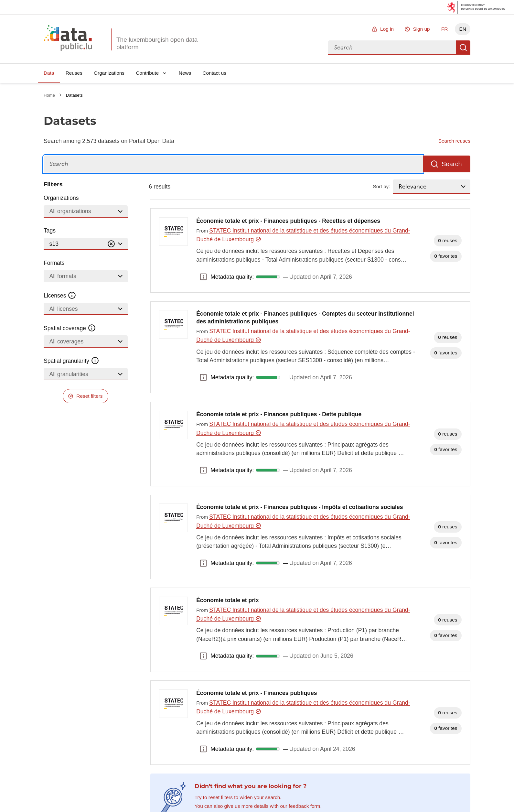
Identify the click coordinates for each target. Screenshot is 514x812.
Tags (50, 231)
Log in (387, 29)
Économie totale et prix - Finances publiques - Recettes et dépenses (288, 221)
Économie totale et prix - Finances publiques (257, 693)
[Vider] (111, 244)
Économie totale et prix (228, 600)
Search (463, 48)
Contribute (147, 73)
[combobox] (392, 48)
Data (49, 73)
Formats (54, 263)
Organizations (109, 73)
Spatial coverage (70, 328)
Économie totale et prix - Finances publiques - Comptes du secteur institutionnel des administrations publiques (305, 318)
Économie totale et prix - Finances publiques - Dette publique (279, 414)
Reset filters (89, 396)
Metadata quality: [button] (203, 277)
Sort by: (382, 186)
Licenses (60, 296)
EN (462, 29)
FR (445, 29)
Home (50, 95)
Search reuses (454, 141)
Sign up (421, 29)
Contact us (214, 73)
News (185, 73)
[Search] (233, 164)
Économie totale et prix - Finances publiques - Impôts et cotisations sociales (300, 507)
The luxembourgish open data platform (157, 43)
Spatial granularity (71, 361)
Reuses (74, 73)
